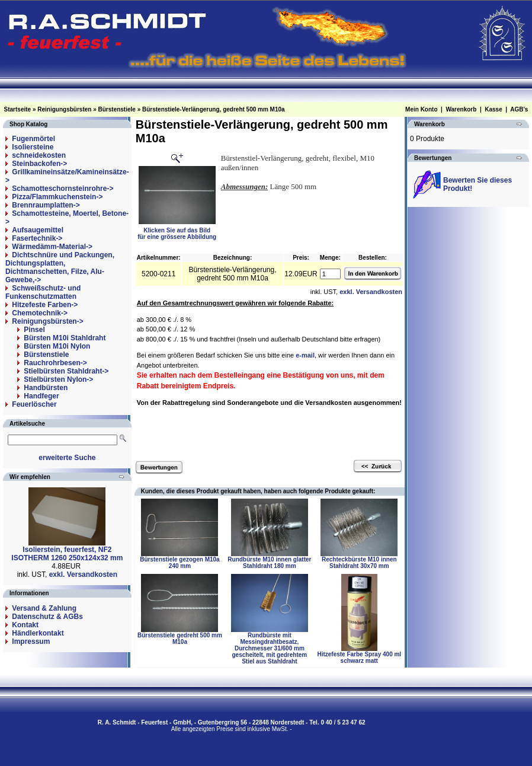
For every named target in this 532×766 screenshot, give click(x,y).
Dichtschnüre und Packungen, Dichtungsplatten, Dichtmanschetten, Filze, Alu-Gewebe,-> (60, 267)
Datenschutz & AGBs (47, 617)
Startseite (18, 109)
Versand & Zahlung (44, 608)
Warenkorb (461, 109)
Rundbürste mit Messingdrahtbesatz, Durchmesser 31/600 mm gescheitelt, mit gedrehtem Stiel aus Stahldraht (270, 648)
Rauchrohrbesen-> (55, 363)
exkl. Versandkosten (83, 574)
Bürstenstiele (117, 109)
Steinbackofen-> (39, 164)
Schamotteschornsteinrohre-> (63, 189)
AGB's (519, 109)
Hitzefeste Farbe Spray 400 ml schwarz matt (359, 658)
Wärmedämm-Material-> (52, 247)
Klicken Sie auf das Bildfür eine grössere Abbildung (177, 231)
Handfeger (41, 396)
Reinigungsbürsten (64, 109)
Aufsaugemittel (38, 230)
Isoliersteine (33, 147)
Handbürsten (46, 388)
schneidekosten (39, 155)
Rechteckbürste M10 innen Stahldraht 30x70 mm (359, 563)
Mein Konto (421, 109)
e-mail (305, 355)
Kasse (493, 109)
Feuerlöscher (34, 404)
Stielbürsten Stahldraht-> (66, 371)
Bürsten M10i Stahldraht (65, 338)
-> (47, 321)
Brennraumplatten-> (46, 205)
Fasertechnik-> (37, 238)
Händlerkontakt (38, 633)
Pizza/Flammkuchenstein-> (57, 197)
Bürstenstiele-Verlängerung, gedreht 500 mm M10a (214, 109)
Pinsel (34, 330)
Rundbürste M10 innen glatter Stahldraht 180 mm (269, 563)
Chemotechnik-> (40, 313)
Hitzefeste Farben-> (45, 305)
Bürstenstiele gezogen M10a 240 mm (180, 563)
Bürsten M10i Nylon (57, 346)
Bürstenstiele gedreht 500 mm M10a (180, 639)
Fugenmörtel (33, 139)
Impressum (31, 641)
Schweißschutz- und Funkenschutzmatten (43, 292)
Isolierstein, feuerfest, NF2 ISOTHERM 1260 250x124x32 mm (67, 554)
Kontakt (25, 625)
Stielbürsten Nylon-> (58, 379)
